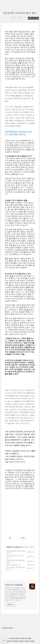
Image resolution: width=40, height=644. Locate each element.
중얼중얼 (9, 547)
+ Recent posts (7, 628)
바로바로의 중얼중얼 (14, 585)
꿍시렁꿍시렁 (17, 547)
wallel (29, 638)
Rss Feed (8, 641)
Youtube (27, 641)
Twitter (16, 641)
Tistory (18, 638)
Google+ (32, 641)
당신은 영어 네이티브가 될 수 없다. (20, 13)
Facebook (21, 641)
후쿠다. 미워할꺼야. (12, 565)
